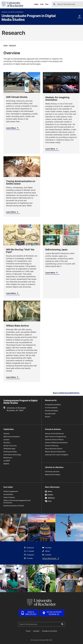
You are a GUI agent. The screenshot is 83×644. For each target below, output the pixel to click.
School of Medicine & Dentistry (56, 443)
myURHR (7, 461)
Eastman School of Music (54, 440)
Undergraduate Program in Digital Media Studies (29, 18)
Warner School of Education (55, 452)
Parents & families (52, 411)
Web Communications (12, 437)
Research (13, 45)
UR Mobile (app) (9, 449)
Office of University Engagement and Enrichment (17, 501)
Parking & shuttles (10, 452)
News (49, 491)
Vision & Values (9, 497)
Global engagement (11, 491)
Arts (48, 501)
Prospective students (53, 405)
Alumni (48, 417)
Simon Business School (54, 449)
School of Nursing (52, 446)
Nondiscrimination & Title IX (14, 506)
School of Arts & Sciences (12, 12)
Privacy (28, 631)
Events (49, 495)
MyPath (6, 464)
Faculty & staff (50, 414)
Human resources (10, 446)
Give (47, 4)
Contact (6, 440)
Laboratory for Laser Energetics (57, 455)
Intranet (6, 434)
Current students (51, 408)
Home (6, 45)
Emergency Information (50, 631)
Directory (7, 443)
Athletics (50, 498)
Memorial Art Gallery (53, 475)
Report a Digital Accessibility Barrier (66, 393)
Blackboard (8, 458)
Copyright (36, 631)
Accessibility (8, 494)
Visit (42, 4)
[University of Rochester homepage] (13, 4)
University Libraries (52, 472)
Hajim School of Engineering (55, 437)
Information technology (12, 455)
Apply (36, 4)
